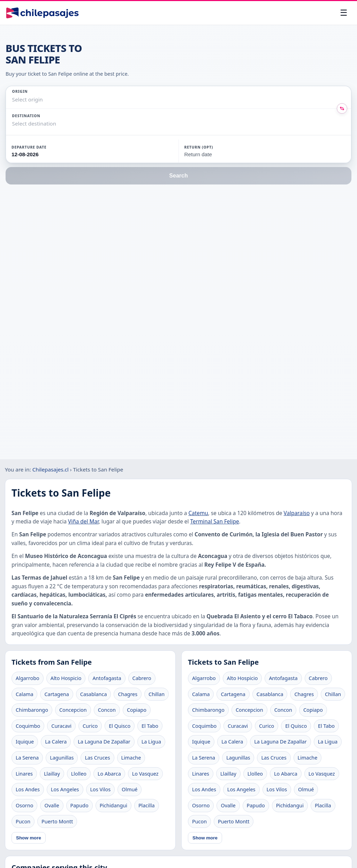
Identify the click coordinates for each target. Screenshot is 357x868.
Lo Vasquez (145, 774)
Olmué (130, 789)
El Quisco (120, 726)
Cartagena (56, 694)
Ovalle (52, 805)
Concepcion (73, 710)
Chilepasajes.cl (51, 469)
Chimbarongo (32, 710)
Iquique (25, 742)
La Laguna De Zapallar (104, 742)
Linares (24, 774)
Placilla (147, 805)
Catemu (198, 513)
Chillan (157, 694)
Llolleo (79, 774)
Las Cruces (97, 758)
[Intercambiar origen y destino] (342, 108)
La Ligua (151, 742)
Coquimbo (28, 726)
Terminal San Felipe (215, 522)
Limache (131, 758)
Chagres (128, 694)
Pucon (23, 821)
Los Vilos (101, 789)
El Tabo (150, 726)
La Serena (27, 758)
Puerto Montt (57, 821)
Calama (24, 694)
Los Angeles (65, 789)
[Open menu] (344, 13)
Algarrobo (28, 678)
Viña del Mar (83, 522)
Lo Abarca (109, 774)
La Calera (56, 742)
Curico (90, 726)
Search (178, 176)
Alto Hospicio (66, 678)
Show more (29, 838)
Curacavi (61, 726)
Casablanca (94, 694)
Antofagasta (107, 678)
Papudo (79, 805)
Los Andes (28, 789)
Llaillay (52, 774)
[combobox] (13, 100)
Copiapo (137, 710)
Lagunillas (62, 758)
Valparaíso (297, 513)
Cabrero (142, 678)
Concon (107, 710)
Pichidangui (113, 805)
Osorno (24, 805)
